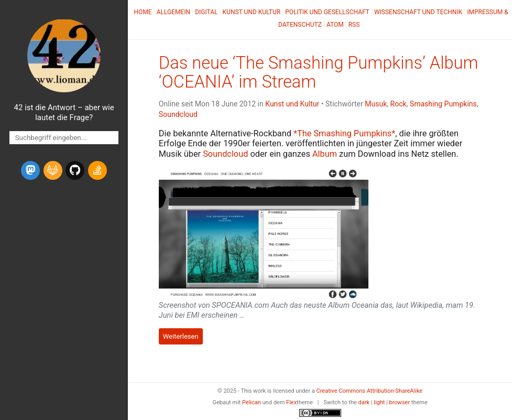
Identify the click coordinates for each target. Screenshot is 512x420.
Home (143, 12)
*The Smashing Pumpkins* (344, 133)
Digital (206, 12)
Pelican (252, 402)
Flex (291, 402)
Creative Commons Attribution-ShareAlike (370, 391)
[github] (75, 170)
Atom (335, 25)
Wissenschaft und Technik (418, 12)
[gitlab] (53, 170)
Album (325, 154)
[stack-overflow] (97, 170)
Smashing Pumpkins (443, 104)
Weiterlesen (181, 336)
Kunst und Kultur (252, 12)
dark (364, 402)
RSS (354, 25)
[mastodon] (30, 170)
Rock (399, 104)
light (379, 402)
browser (400, 402)
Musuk (376, 104)
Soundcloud (178, 114)
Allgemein (174, 12)
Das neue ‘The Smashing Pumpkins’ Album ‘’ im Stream (319, 72)
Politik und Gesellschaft (327, 12)
